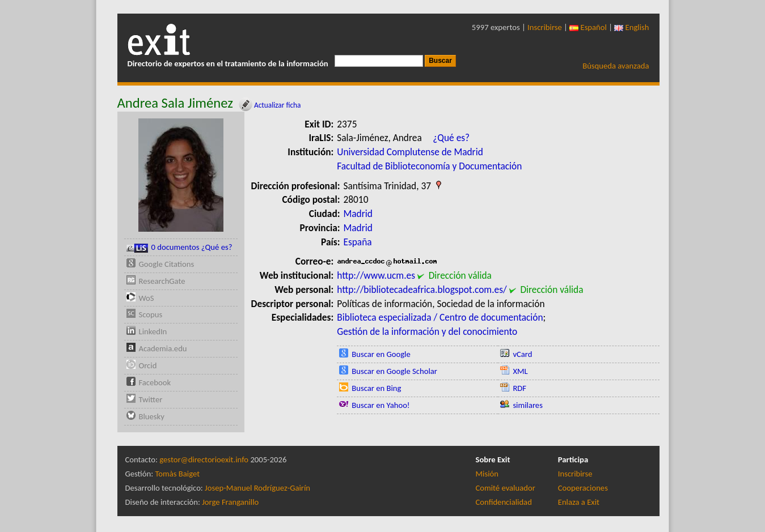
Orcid (148, 365)
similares (528, 405)
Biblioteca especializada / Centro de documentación (440, 317)
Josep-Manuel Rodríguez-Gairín (257, 488)
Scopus (151, 314)
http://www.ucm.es (376, 275)
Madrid (358, 214)
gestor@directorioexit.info (204, 459)
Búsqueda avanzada (616, 66)
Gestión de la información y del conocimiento (427, 331)
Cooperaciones (583, 488)
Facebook (155, 382)
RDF (519, 388)
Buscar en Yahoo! (381, 405)
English (631, 27)
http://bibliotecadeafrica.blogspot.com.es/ (422, 290)
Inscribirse (545, 27)
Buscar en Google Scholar (394, 371)
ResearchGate (162, 281)
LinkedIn (153, 331)
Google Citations (167, 264)
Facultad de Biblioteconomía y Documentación (429, 166)
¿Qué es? (451, 138)
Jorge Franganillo (230, 502)
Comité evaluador (506, 488)
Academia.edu (163, 348)
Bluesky (152, 416)
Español (588, 27)
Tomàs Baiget (177, 474)
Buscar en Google (381, 354)
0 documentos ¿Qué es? (179, 247)
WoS (147, 298)
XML (520, 371)
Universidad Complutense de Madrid (410, 152)
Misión (487, 474)
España (358, 242)
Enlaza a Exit (579, 502)
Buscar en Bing (376, 388)
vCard (522, 354)
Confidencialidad (504, 502)
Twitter (151, 399)
